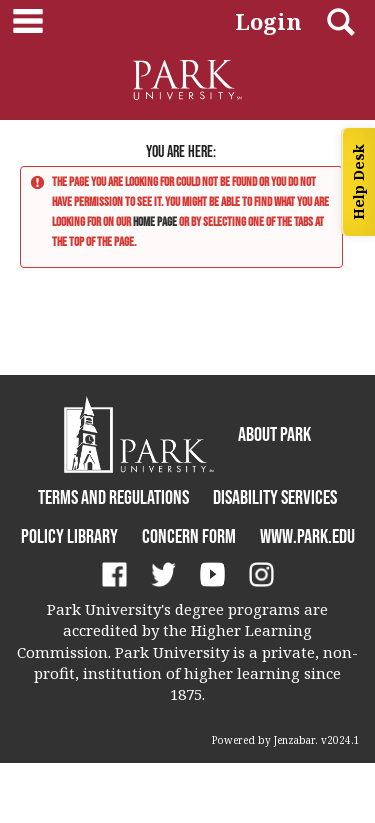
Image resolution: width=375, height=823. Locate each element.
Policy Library (69, 536)
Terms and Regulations (113, 497)
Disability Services (275, 497)
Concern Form (189, 536)
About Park (274, 434)
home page (155, 221)
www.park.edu (307, 536)
